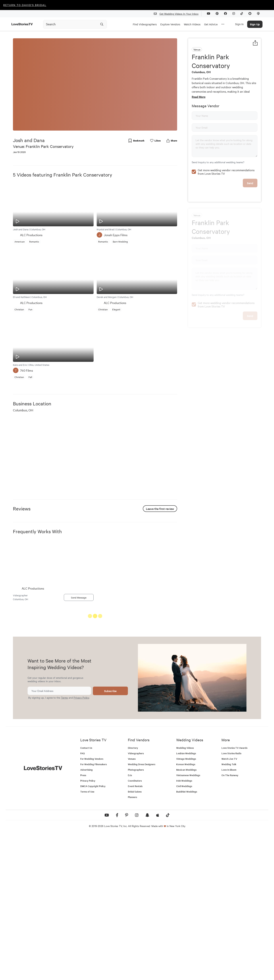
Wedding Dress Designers (142, 910)
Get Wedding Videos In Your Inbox (178, 14)
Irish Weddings (184, 926)
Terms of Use (87, 937)
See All (163, 617)
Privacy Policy (81, 843)
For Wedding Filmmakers (93, 910)
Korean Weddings (186, 910)
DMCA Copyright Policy (93, 932)
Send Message (79, 597)
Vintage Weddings (186, 904)
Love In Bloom (229, 915)
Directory (133, 893)
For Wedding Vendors (92, 904)
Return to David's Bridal (25, 5)
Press (83, 921)
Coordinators (135, 926)
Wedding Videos (185, 893)
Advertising (86, 915)
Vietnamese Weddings (188, 921)
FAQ (83, 899)
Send (250, 183)
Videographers (136, 899)
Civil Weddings (184, 932)
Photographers (136, 915)
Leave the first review (160, 509)
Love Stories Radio (231, 899)
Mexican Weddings (186, 915)
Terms (64, 843)
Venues (132, 904)
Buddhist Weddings (187, 937)
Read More (199, 97)
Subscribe (110, 837)
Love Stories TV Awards (234, 893)
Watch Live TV (229, 904)
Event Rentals (135, 932)
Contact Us (86, 893)
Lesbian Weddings (186, 899)
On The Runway (230, 921)
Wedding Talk (229, 910)
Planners (132, 943)
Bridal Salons (135, 937)
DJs (130, 921)
